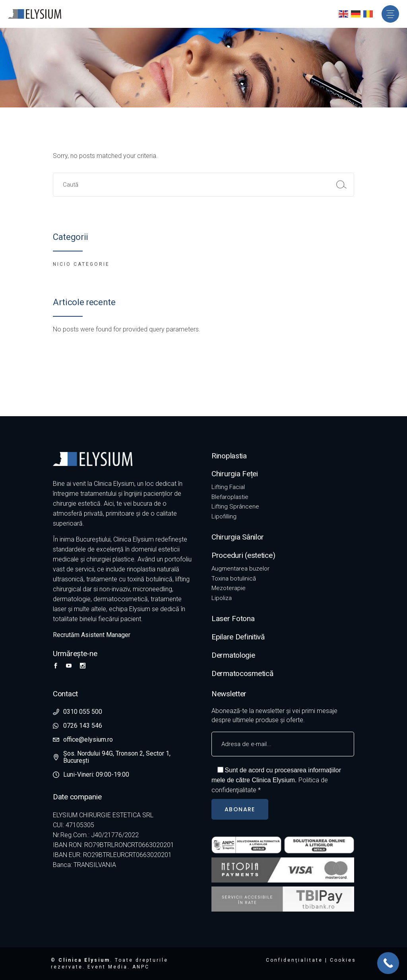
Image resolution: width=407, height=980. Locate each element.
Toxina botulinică (234, 579)
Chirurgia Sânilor (238, 537)
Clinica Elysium (84, 960)
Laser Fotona (233, 619)
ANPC (141, 967)
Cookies (343, 960)
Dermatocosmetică (242, 673)
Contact (65, 694)
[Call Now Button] (388, 963)
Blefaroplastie (230, 497)
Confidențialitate (294, 960)
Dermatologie (233, 655)
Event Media (108, 967)
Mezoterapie (229, 588)
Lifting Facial (228, 487)
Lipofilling (224, 516)
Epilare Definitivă (238, 637)
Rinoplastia (229, 456)
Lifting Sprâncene (235, 507)
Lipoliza (222, 598)
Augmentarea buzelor (240, 569)
